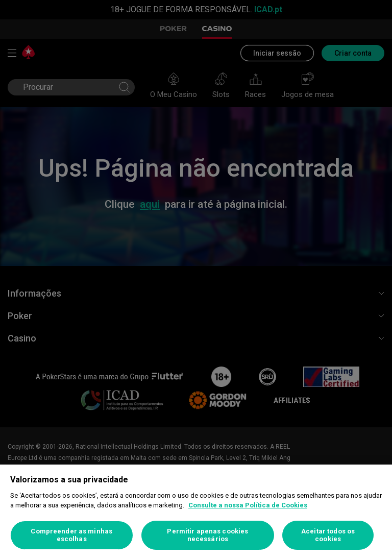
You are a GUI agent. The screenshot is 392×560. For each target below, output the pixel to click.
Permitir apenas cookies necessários (207, 535)
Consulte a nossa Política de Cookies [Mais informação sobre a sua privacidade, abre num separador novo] (248, 505)
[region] (196, 512)
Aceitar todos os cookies (328, 535)
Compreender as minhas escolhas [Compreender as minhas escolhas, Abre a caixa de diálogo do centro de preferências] (71, 535)
